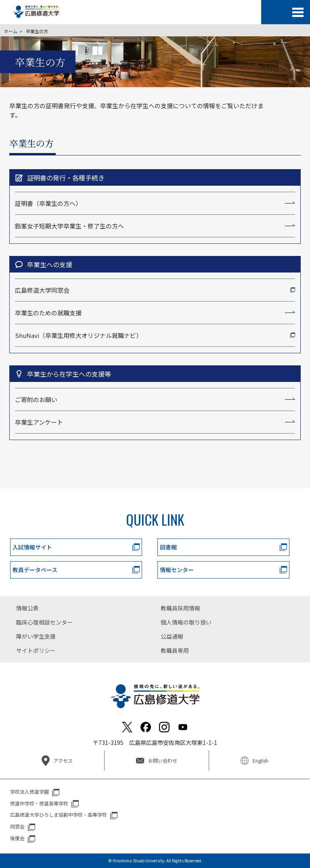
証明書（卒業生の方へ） (48, 203)
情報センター (177, 570)
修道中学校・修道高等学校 (39, 803)
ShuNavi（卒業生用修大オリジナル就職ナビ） (79, 335)
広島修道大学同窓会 (42, 290)
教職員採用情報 (180, 608)
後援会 (17, 838)
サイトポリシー (36, 650)
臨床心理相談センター (44, 622)
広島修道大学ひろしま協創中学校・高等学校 (59, 815)
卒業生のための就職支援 (48, 313)
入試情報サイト (32, 547)
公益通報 (172, 636)
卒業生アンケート (39, 422)
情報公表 (27, 608)
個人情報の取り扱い (186, 622)
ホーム (11, 31)
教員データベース (35, 570)
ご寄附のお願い (36, 399)
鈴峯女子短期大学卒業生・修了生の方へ (69, 226)
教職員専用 (175, 650)
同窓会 (17, 826)
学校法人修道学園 (29, 791)
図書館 (168, 547)
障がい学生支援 (36, 636)
